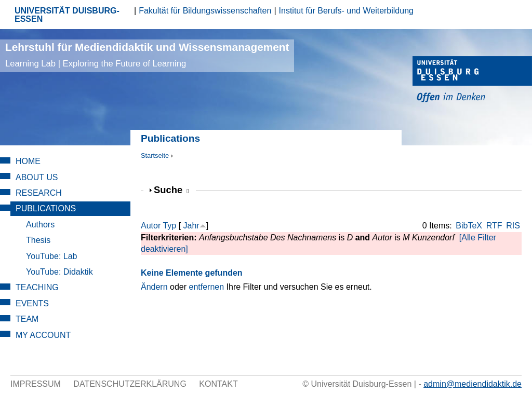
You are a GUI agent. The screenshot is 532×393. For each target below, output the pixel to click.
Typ (169, 226)
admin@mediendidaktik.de (473, 384)
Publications (46, 208)
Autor (151, 226)
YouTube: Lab (51, 256)
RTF (494, 226)
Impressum (36, 384)
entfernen (207, 287)
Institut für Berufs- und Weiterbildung (346, 11)
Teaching (37, 287)
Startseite (155, 155)
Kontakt (218, 384)
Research (39, 193)
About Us (37, 177)
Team (27, 319)
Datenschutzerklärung (130, 384)
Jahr (191, 226)
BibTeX (469, 226)
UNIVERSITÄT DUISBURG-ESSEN (67, 15)
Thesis (38, 240)
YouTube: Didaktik (59, 272)
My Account (43, 335)
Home (28, 161)
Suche (171, 190)
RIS (513, 226)
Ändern (154, 287)
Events (32, 303)
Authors (40, 225)
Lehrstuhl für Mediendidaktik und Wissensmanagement (147, 55)
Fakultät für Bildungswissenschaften (205, 11)
